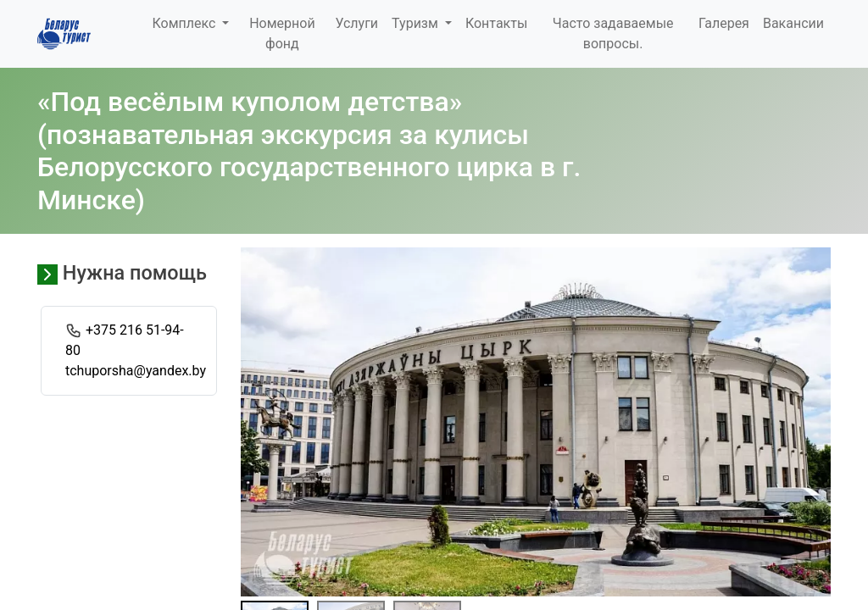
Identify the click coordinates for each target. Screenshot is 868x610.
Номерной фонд (282, 33)
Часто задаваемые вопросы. (613, 33)
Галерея (724, 23)
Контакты (496, 23)
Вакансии (793, 23)
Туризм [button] (417, 23)
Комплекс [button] (185, 23)
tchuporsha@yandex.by (136, 371)
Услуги (356, 23)
